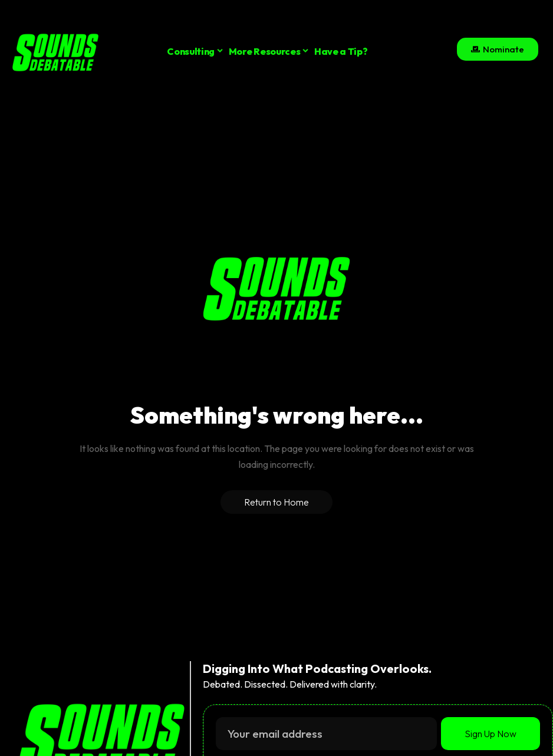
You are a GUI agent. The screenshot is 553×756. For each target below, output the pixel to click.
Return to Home (276, 502)
